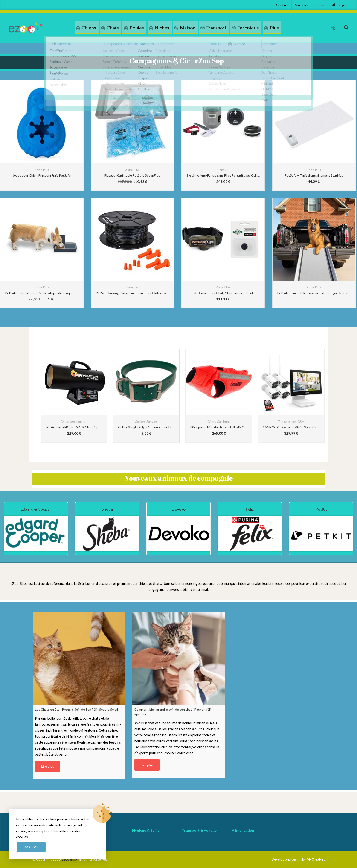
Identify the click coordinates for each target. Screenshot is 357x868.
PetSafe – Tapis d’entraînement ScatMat (314, 175)
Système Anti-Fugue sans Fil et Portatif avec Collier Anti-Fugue (223, 175)
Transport (216, 28)
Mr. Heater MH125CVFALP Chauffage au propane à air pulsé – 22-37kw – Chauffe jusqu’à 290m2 (74, 427)
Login (339, 5)
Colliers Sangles (146, 421)
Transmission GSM (291, 421)
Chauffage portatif (74, 421)
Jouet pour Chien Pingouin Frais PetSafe (42, 175)
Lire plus (48, 766)
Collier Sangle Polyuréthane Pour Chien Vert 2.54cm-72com (146, 427)
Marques (301, 5)
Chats (113, 28)
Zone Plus (42, 170)
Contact (282, 5)
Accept (31, 847)
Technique (248, 28)
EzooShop (70, 859)
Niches (162, 28)
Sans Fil (223, 170)
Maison (188, 28)
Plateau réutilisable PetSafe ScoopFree (132, 175)
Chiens (89, 28)
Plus (274, 28)
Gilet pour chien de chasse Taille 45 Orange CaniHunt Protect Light (219, 427)
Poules (137, 28)
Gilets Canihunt (219, 421)
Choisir (320, 5)
